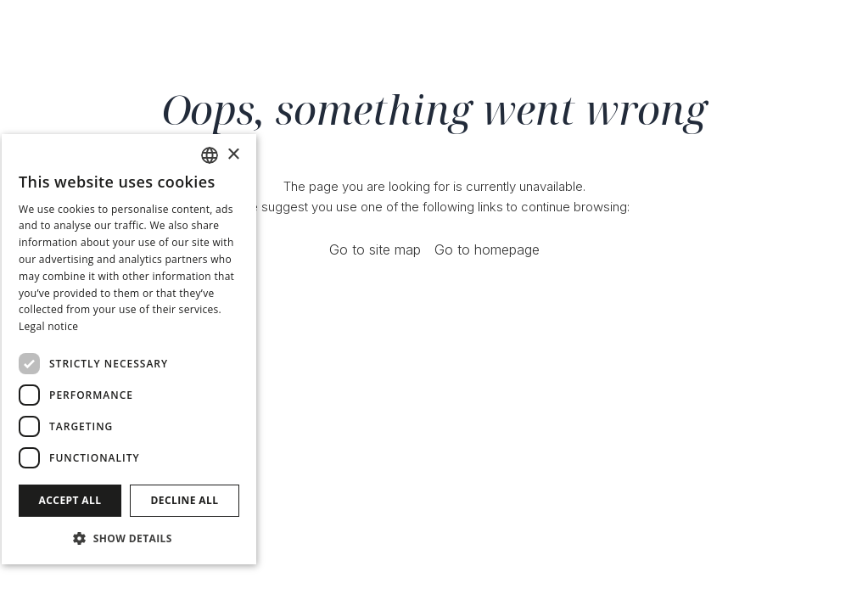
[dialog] (129, 349)
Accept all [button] (70, 500)
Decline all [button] (185, 500)
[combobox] (210, 155)
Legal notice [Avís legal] (48, 326)
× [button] (233, 155)
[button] (129, 538)
